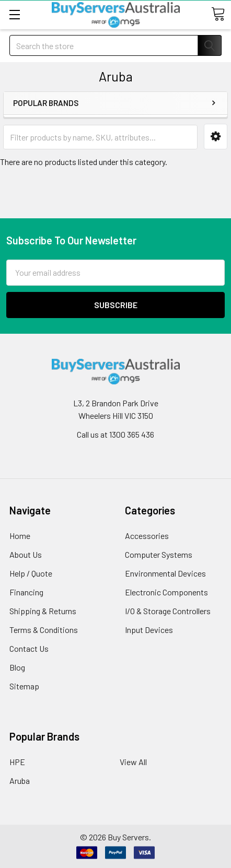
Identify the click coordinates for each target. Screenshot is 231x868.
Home (20, 536)
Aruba (20, 781)
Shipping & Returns (43, 611)
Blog (17, 667)
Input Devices (149, 630)
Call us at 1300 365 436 (115, 434)
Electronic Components (166, 592)
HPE (17, 762)
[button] (216, 137)
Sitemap (24, 686)
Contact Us (29, 648)
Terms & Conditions (44, 630)
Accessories (147, 536)
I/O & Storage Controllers (168, 611)
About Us (26, 554)
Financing (26, 592)
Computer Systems (159, 554)
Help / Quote (31, 573)
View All (133, 762)
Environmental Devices (165, 573)
